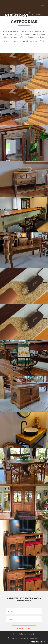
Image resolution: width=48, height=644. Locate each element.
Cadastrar (24, 628)
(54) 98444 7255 (31, 638)
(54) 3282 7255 (16, 638)
